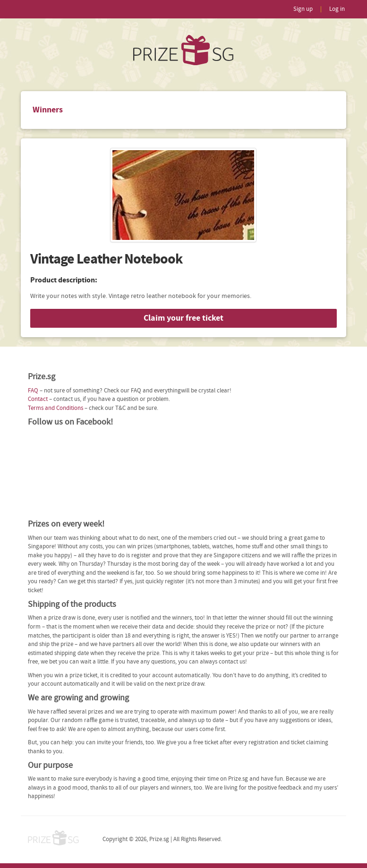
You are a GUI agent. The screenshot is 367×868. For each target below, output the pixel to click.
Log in (337, 9)
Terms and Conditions (55, 408)
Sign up (303, 9)
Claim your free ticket (183, 318)
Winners (48, 110)
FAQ (33, 391)
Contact (38, 399)
